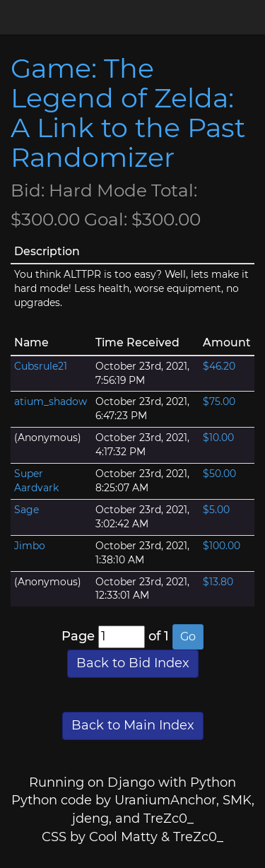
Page (78, 636)
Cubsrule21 (41, 366)
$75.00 (219, 401)
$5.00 (216, 510)
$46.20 (219, 366)
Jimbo (30, 546)
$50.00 (219, 474)
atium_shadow (51, 401)
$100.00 (222, 546)
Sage (26, 510)
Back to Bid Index (133, 663)
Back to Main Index (133, 725)
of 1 (159, 636)
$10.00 (218, 438)
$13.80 (218, 582)
